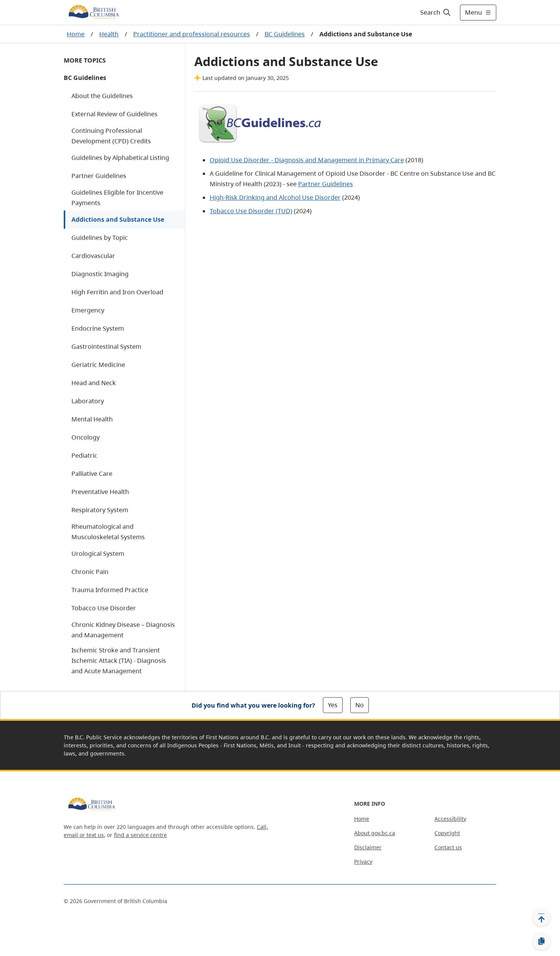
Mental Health (92, 419)
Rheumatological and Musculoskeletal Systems (108, 532)
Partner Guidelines (99, 176)
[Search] (436, 12)
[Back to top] (541, 917)
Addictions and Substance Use (118, 219)
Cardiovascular (93, 256)
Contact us (448, 847)
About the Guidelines (102, 96)
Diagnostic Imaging (100, 274)
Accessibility (450, 819)
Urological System (98, 554)
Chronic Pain (90, 572)
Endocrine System (98, 328)
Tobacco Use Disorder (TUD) (251, 211)
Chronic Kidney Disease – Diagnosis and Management (123, 630)
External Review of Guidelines (115, 114)
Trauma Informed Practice (110, 590)
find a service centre (140, 835)
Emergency (88, 310)
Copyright (447, 833)
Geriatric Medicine (98, 365)
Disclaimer (368, 847)
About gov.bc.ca (375, 833)
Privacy (363, 862)
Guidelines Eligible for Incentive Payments (117, 198)
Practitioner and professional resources (192, 34)
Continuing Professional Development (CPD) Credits (111, 136)
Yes (333, 705)
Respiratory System (100, 510)
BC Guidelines (285, 34)
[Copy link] (541, 941)
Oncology (86, 437)
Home (76, 34)
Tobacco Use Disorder (104, 608)
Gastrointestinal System (106, 346)
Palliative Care (92, 474)
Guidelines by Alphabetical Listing (120, 158)
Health (109, 34)
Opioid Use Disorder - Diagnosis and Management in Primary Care (307, 160)
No (360, 705)
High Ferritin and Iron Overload (117, 292)
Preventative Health (100, 492)
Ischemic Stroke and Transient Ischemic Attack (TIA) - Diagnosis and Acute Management (119, 661)
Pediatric (84, 455)
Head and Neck (94, 383)
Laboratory (88, 401)
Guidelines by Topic (100, 238)
